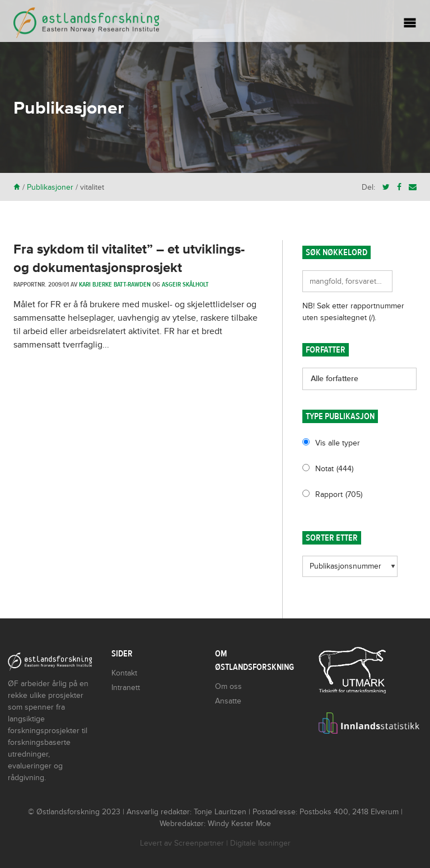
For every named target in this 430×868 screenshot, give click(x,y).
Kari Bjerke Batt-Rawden (115, 284)
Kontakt (124, 673)
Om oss (228, 686)
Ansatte (228, 701)
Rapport (339, 494)
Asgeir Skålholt (185, 284)
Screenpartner (199, 843)
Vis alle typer (338, 443)
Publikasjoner (50, 187)
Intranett (126, 688)
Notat (334, 469)
